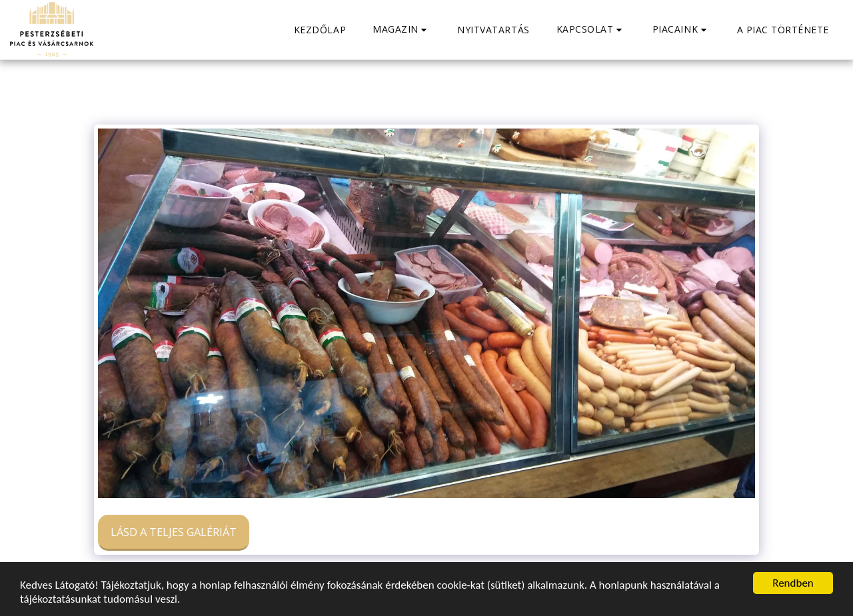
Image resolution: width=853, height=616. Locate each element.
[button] (402, 30)
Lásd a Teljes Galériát (174, 532)
